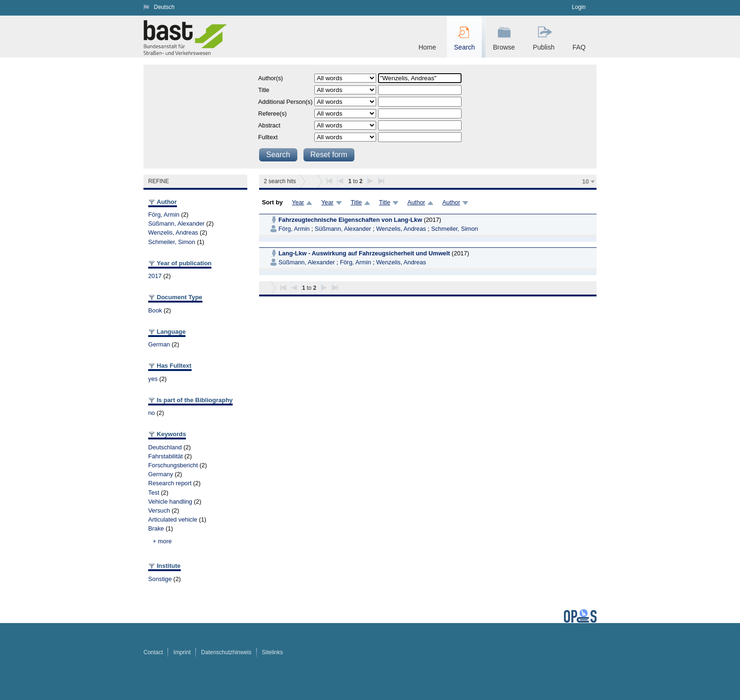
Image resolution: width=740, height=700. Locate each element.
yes (153, 379)
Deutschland (165, 447)
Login (579, 7)
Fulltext (268, 137)
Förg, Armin (164, 215)
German (159, 344)
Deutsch (164, 7)
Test (154, 493)
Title (264, 90)
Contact (153, 652)
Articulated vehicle (173, 519)
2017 (155, 276)
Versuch (159, 510)
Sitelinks (273, 652)
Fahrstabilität (165, 456)
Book (155, 310)
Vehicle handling (170, 502)
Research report (170, 483)
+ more (162, 541)
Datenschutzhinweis (226, 652)
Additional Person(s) (285, 102)
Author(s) (271, 78)
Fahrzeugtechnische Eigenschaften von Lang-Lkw (351, 220)
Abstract (269, 125)
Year (298, 202)
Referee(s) (272, 114)
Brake (156, 528)
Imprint (182, 652)
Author (416, 202)
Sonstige (160, 579)
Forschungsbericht (173, 465)
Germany (161, 474)
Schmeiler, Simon (172, 242)
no (151, 413)
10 (585, 181)
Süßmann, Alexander (177, 223)
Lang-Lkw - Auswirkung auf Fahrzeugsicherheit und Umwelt (364, 253)
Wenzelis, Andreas (173, 232)
